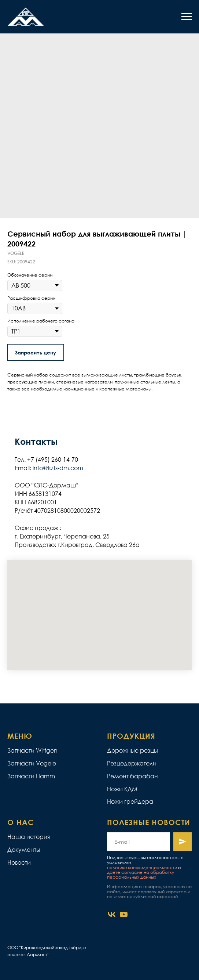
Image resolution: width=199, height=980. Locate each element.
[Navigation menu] (187, 17)
